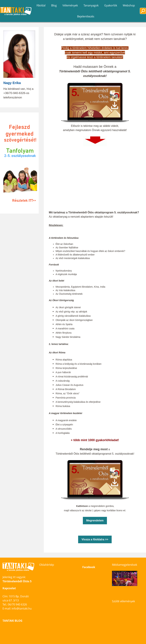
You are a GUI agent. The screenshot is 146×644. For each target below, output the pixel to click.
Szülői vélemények (123, 601)
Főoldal (41, 5)
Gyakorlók (111, 5)
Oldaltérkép (47, 565)
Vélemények (70, 5)
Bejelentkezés (86, 16)
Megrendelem (95, 520)
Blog (54, 5)
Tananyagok (91, 5)
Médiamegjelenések (125, 565)
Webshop (129, 5)
